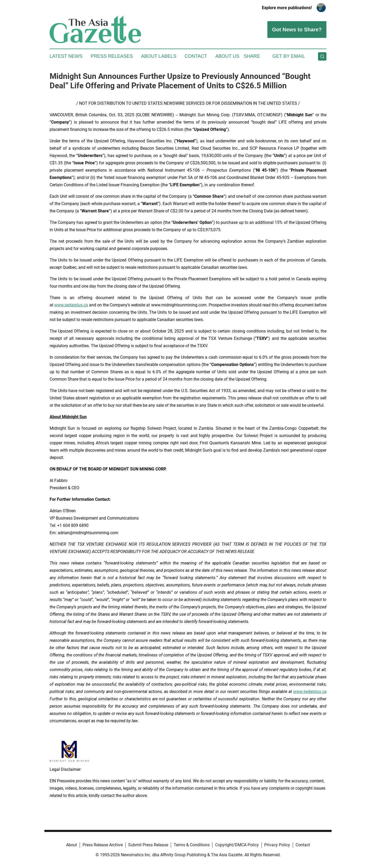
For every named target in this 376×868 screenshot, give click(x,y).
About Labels (159, 56)
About (72, 845)
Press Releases (112, 56)
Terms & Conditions (192, 845)
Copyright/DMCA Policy (237, 845)
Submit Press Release (148, 845)
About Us (227, 56)
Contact (196, 56)
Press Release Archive (103, 845)
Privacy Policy (277, 845)
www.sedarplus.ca (71, 305)
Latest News (66, 56)
